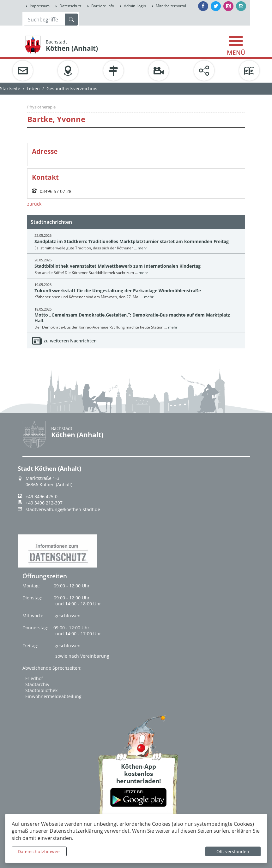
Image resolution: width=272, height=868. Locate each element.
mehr (142, 248)
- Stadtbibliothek (40, 690)
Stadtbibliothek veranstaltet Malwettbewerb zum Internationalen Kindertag (118, 266)
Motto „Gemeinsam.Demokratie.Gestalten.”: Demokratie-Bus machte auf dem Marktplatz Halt (132, 317)
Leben (33, 88)
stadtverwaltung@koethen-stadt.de (63, 510)
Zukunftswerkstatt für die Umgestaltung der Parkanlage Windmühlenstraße (118, 291)
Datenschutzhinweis (39, 851)
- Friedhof (33, 678)
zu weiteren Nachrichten (70, 341)
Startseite (10, 88)
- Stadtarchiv (36, 684)
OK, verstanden (233, 851)
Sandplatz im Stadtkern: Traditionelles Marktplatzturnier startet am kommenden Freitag (132, 241)
